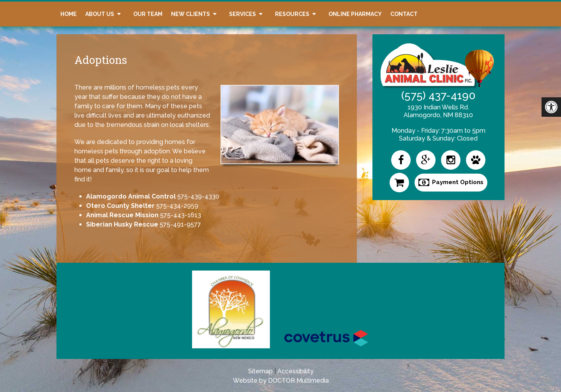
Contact (404, 14)
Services (243, 14)
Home (69, 14)
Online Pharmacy (355, 14)
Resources (292, 14)
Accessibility (295, 371)
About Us (100, 14)
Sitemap (260, 371)
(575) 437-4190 (438, 96)
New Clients (191, 14)
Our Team (148, 14)
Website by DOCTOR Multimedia (281, 381)
